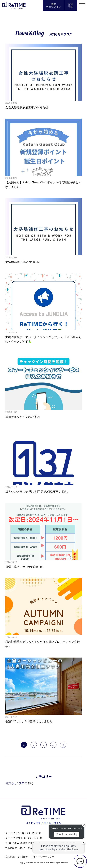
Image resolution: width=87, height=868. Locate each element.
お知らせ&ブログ (16, 783)
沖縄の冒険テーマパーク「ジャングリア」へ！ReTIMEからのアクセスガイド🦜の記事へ (43, 309)
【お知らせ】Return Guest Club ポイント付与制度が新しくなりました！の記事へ (43, 154)
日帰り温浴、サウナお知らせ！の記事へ (43, 536)
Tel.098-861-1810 (15, 848)
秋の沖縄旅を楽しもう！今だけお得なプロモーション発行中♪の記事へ (43, 613)
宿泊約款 (10, 857)
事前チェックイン (54, 5)
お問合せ (23, 857)
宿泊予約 (71, 5)
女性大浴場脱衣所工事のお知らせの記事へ (43, 77)
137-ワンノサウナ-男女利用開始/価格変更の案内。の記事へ (43, 461)
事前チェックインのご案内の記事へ (43, 386)
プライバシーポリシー (43, 857)
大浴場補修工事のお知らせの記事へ (43, 231)
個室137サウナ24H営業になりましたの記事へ (43, 691)
